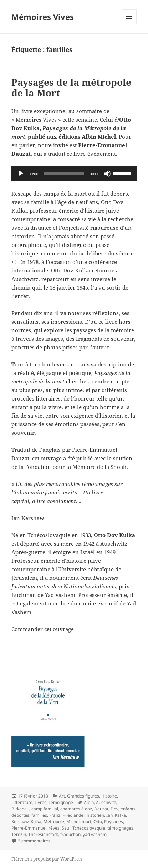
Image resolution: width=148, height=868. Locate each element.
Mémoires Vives (43, 17)
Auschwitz (106, 802)
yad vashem (95, 834)
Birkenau (20, 809)
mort (86, 822)
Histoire (109, 796)
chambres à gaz (76, 809)
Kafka (120, 815)
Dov (114, 809)
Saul (66, 828)
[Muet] (107, 174)
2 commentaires (34, 841)
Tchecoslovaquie (89, 828)
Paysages (114, 822)
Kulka (36, 822)
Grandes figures (83, 796)
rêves (54, 828)
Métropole (54, 822)
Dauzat (101, 809)
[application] (74, 174)
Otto (98, 822)
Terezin (19, 834)
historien (95, 815)
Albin (89, 802)
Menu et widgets (129, 24)
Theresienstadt (43, 834)
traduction (70, 834)
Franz (55, 815)
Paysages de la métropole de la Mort (71, 88)
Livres (40, 802)
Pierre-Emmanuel (29, 828)
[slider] (64, 174)
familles (39, 815)
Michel (73, 822)
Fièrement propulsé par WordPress (47, 859)
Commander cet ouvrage (43, 629)
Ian (109, 815)
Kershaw (20, 822)
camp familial (45, 809)
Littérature (22, 802)
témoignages (120, 828)
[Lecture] (21, 174)
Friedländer (73, 815)
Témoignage (61, 802)
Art (62, 796)
